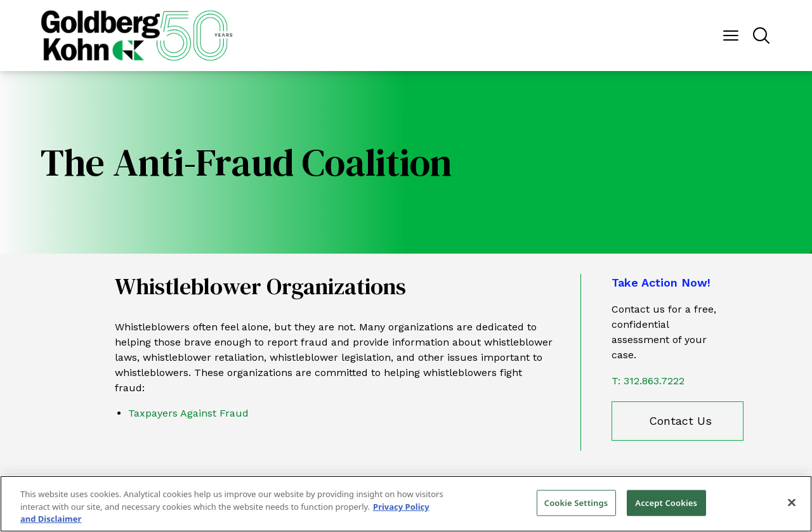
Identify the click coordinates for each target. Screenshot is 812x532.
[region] (406, 504)
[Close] (792, 502)
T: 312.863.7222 (648, 381)
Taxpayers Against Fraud (188, 413)
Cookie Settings (576, 502)
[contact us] (678, 421)
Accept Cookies (666, 502)
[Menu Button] (731, 36)
